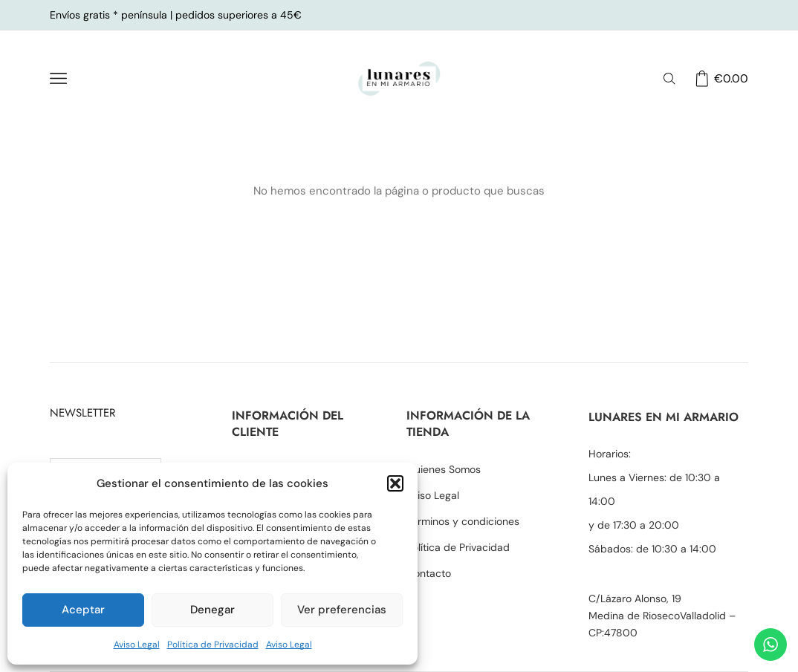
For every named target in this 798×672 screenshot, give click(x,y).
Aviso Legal (137, 645)
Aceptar (83, 610)
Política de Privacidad (213, 645)
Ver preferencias (342, 610)
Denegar (213, 610)
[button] (395, 483)
